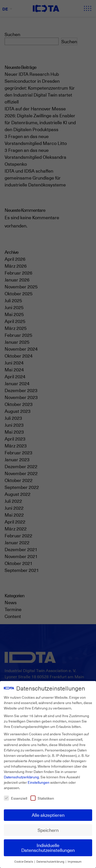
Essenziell (15, 798)
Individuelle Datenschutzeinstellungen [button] (48, 848)
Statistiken (42, 798)
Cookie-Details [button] (24, 862)
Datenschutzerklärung (21, 777)
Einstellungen (39, 782)
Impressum (75, 862)
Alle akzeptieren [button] (48, 815)
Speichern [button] (48, 830)
